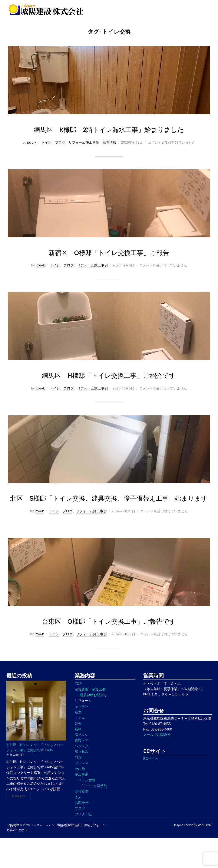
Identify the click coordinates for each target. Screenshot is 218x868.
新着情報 (109, 160)
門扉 (78, 788)
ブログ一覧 (83, 844)
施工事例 (82, 805)
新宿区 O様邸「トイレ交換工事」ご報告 (109, 270)
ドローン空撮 (85, 810)
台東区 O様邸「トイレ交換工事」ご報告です (109, 651)
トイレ (46, 160)
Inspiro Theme (184, 855)
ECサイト (151, 789)
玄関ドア (82, 771)
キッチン (82, 737)
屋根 (78, 759)
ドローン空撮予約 (93, 816)
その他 (80, 799)
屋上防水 (82, 782)
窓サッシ (82, 765)
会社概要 (82, 822)
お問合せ (82, 833)
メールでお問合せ (157, 765)
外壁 (78, 754)
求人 (78, 827)
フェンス (82, 793)
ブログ (60, 160)
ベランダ (82, 776)
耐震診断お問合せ (93, 725)
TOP (78, 714)
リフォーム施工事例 (84, 160)
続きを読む (21, 826)
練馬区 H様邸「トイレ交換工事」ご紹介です (109, 392)
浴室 (78, 742)
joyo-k (32, 160)
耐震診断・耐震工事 (90, 720)
